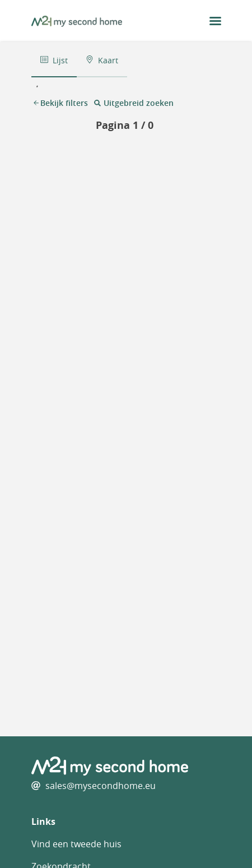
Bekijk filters (61, 103)
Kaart (102, 60)
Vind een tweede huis (76, 844)
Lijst (54, 60)
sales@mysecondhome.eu (101, 786)
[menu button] (215, 21)
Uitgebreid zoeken (134, 103)
